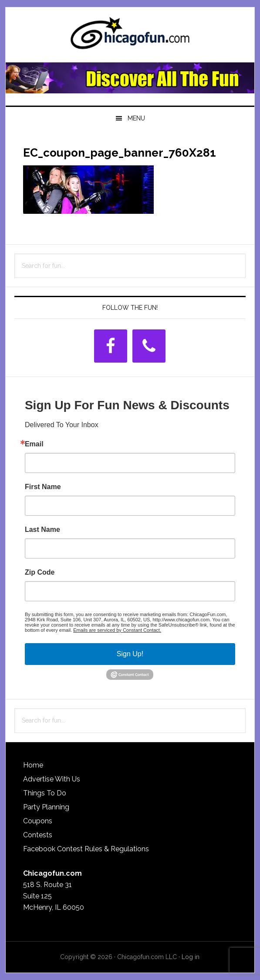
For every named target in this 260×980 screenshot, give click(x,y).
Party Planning (46, 807)
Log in (191, 957)
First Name (43, 487)
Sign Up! (130, 654)
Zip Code (40, 572)
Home (33, 765)
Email (34, 444)
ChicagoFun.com (130, 36)
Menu (136, 118)
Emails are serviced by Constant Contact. (117, 630)
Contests (38, 835)
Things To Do (45, 793)
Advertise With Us (52, 779)
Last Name (42, 530)
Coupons (38, 821)
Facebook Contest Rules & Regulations (86, 849)
